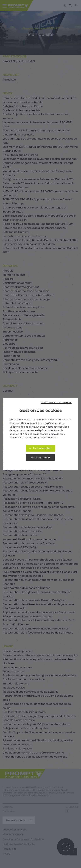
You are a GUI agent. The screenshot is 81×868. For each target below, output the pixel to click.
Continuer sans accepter (56, 403)
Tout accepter (42, 448)
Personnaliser (40, 458)
